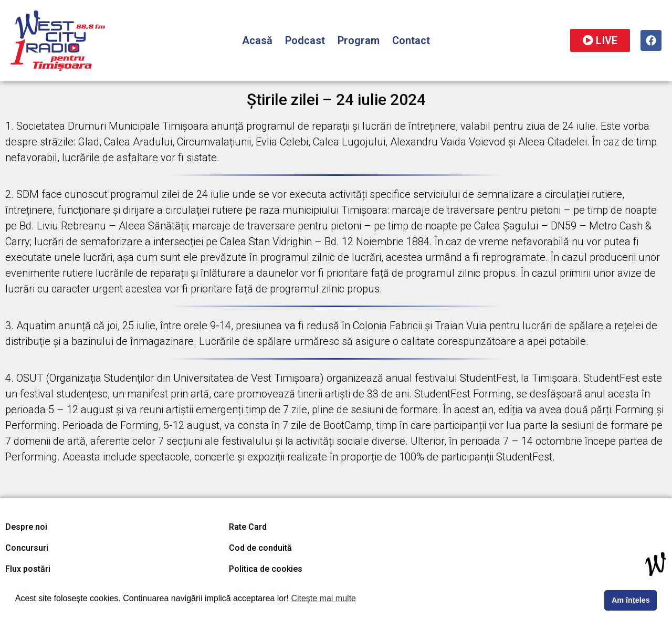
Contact (411, 40)
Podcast (305, 40)
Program (359, 40)
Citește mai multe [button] (323, 598)
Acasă (257, 40)
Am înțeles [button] (631, 600)
